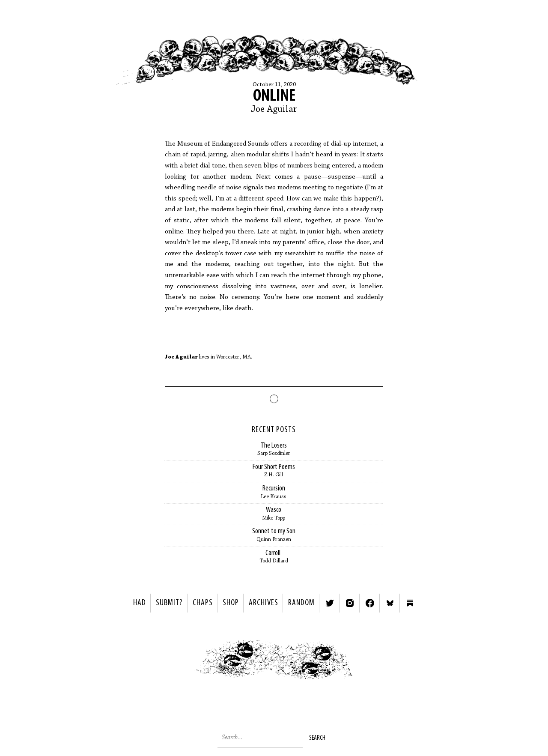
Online (274, 96)
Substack (410, 603)
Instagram (350, 603)
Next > (375, 662)
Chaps (203, 603)
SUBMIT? (169, 603)
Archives (264, 603)
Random (301, 603)
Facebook (370, 603)
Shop (231, 603)
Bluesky (390, 603)
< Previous (174, 662)
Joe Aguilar (274, 110)
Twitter (330, 603)
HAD (140, 603)
